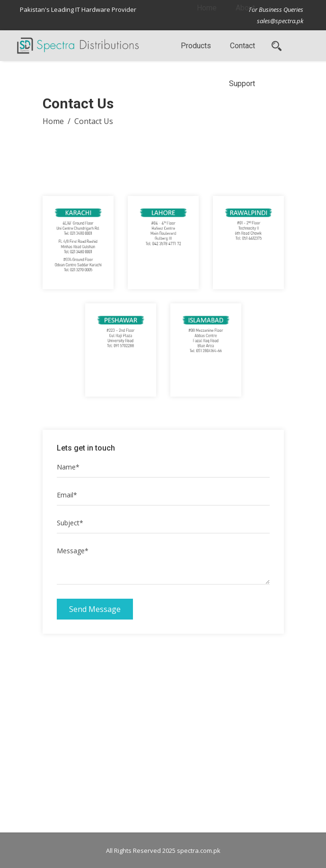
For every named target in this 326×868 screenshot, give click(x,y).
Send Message (95, 609)
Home (53, 121)
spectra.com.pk (199, 850)
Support (242, 84)
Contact (242, 46)
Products (196, 46)
